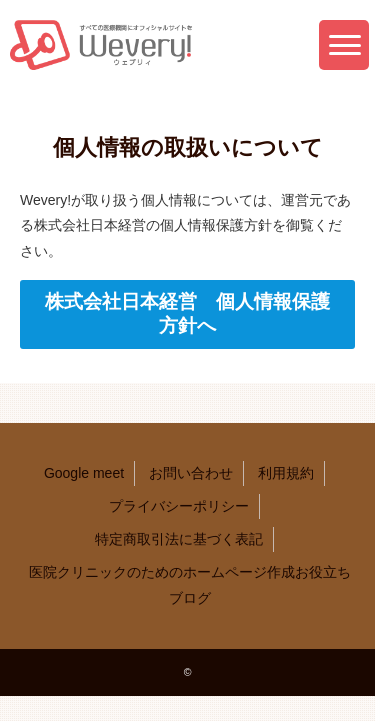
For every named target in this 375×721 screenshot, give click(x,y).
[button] (344, 45)
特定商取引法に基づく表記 (179, 539)
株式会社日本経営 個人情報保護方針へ (187, 314)
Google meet (84, 473)
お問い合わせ (191, 473)
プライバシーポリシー (179, 506)
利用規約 (286, 473)
